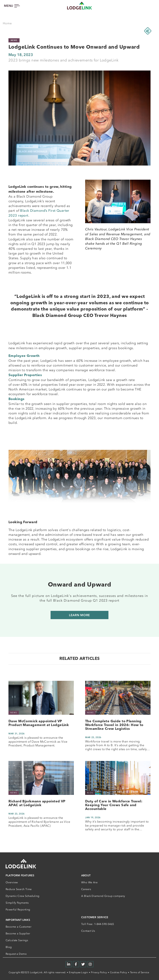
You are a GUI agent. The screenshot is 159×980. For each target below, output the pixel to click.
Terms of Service (140, 972)
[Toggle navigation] (12, 6)
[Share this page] (148, 31)
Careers (86, 889)
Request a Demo (16, 954)
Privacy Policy (99, 972)
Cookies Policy (118, 972)
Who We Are (89, 882)
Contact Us (88, 931)
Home (7, 23)
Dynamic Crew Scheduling (23, 896)
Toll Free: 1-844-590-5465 (98, 924)
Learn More (80, 615)
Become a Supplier (18, 934)
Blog (9, 947)
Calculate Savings (17, 940)
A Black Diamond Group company (103, 896)
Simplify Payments (17, 903)
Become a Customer (19, 927)
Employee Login (78, 972)
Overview (12, 882)
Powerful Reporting (18, 910)
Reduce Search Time (19, 889)
